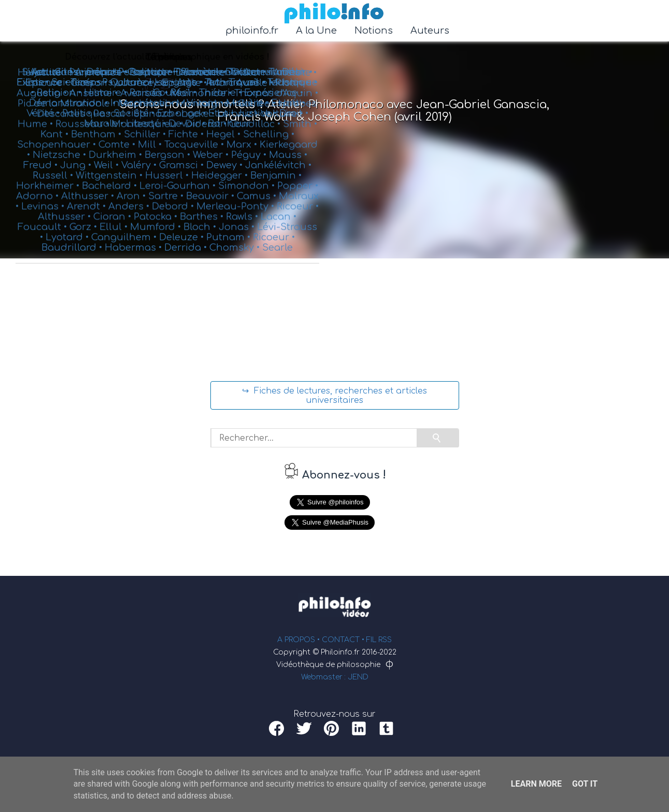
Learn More (536, 784)
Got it (585, 784)
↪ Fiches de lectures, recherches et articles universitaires (334, 396)
